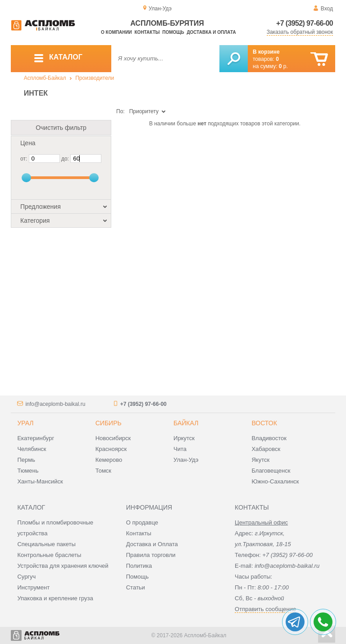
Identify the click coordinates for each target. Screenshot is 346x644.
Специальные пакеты (46, 544)
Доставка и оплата (211, 32)
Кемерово (109, 460)
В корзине (266, 52)
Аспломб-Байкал (45, 78)
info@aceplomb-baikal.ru (55, 404)
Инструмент (33, 587)
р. (283, 66)
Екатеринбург (36, 438)
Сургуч (26, 577)
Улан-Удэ (186, 460)
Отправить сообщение (265, 609)
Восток (264, 423)
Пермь (26, 460)
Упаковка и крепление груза (55, 598)
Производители (95, 78)
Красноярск (111, 449)
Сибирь (109, 423)
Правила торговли (151, 555)
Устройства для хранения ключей (63, 566)
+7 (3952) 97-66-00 (305, 23)
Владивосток (269, 438)
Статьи (136, 587)
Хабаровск (266, 449)
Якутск (260, 460)
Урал (25, 423)
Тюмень (28, 471)
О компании (116, 32)
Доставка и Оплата (152, 544)
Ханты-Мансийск (40, 481)
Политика (139, 566)
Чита (180, 449)
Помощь (173, 32)
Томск (103, 471)
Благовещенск (271, 471)
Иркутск (184, 438)
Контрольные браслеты (49, 555)
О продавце (142, 522)
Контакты (147, 32)
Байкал (186, 423)
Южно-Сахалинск (275, 481)
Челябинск (32, 449)
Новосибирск (113, 438)
